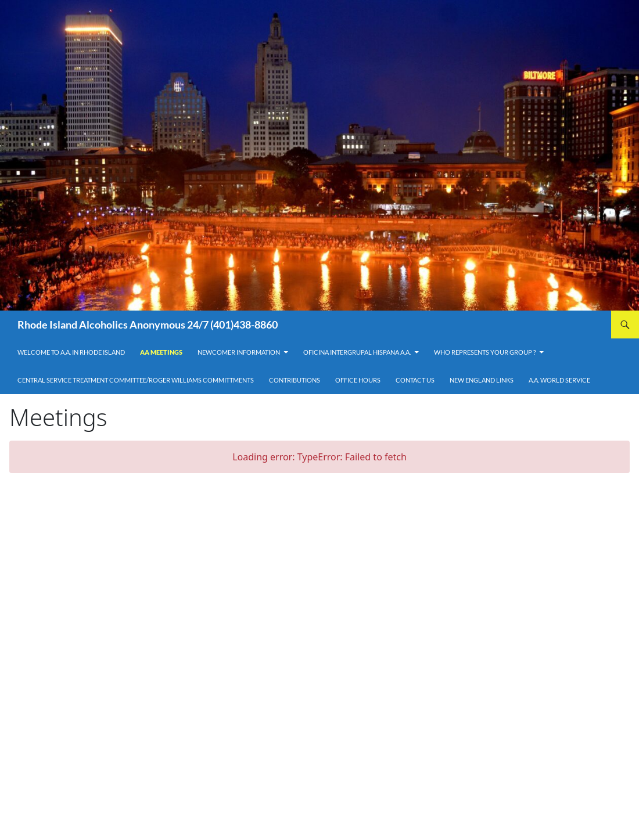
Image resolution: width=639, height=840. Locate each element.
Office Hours (358, 380)
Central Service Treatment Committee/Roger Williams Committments (136, 380)
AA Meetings (161, 352)
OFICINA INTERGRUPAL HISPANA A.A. (357, 352)
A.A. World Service (559, 380)
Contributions (295, 380)
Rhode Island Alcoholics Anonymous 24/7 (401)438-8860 (148, 325)
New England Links (482, 380)
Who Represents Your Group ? (485, 352)
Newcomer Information (239, 352)
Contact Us (415, 380)
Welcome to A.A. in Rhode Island (71, 352)
